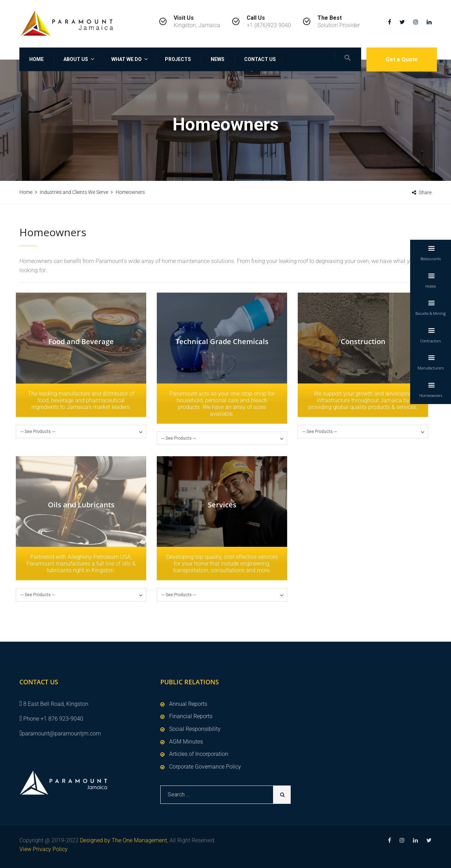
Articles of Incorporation (199, 754)
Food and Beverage (81, 341)
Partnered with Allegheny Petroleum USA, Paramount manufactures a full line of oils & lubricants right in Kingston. (81, 564)
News (218, 59)
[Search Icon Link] (348, 56)
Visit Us (184, 18)
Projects (178, 59)
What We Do (126, 59)
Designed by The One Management (123, 840)
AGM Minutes (186, 742)
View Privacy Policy (44, 849)
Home (36, 59)
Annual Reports (188, 704)
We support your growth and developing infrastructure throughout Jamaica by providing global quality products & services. (363, 400)
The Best (330, 18)
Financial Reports (191, 716)
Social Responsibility (195, 729)
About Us (76, 59)
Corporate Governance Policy (205, 767)
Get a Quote (402, 59)
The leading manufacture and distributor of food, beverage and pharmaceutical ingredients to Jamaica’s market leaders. (81, 400)
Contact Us (260, 59)
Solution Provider (339, 25)
